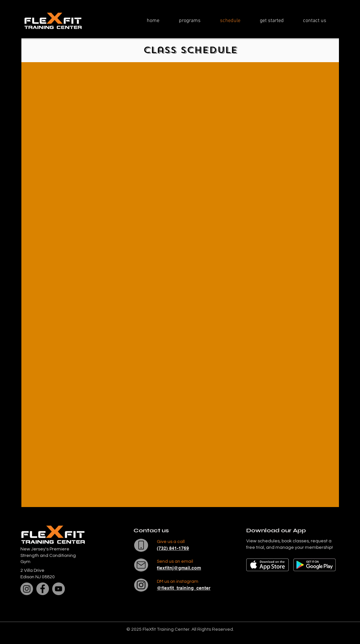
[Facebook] (43, 589)
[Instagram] (27, 589)
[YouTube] (58, 589)
